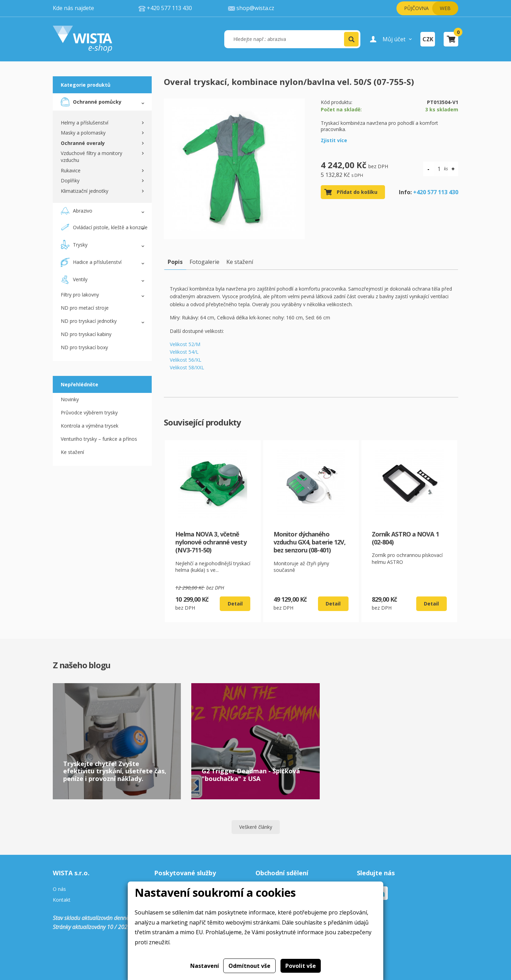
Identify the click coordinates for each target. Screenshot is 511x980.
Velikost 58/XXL (187, 367)
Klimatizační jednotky (85, 191)
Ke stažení (72, 452)
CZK (428, 39)
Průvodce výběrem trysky (89, 412)
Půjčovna (416, 8)
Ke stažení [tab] (240, 262)
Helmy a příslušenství (85, 123)
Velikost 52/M (185, 344)
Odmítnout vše (249, 966)
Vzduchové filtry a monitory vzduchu (91, 157)
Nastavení (205, 966)
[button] (351, 39)
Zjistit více (334, 140)
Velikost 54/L (184, 352)
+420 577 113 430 (436, 192)
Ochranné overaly (83, 143)
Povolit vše (301, 966)
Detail (235, 604)
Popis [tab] (175, 262)
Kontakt (62, 900)
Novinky (70, 399)
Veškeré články (256, 827)
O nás (59, 889)
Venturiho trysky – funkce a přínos (99, 439)
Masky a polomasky (83, 133)
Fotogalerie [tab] (204, 262)
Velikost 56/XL (186, 360)
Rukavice (71, 170)
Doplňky (70, 180)
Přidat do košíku (357, 192)
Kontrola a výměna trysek (90, 426)
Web (445, 8)
